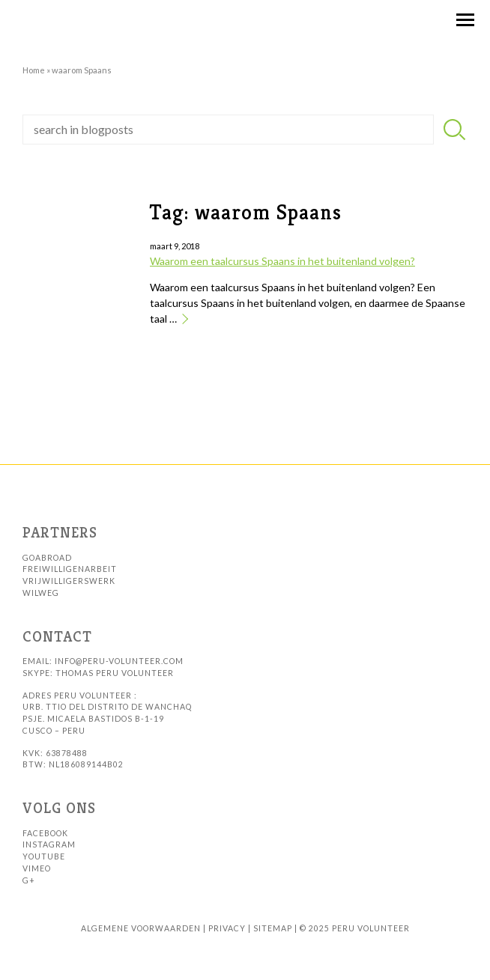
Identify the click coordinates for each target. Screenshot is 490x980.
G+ (29, 880)
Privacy (227, 928)
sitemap (273, 928)
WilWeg (41, 593)
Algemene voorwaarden (141, 928)
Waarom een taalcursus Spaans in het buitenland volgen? (282, 261)
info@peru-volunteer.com (119, 661)
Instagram (49, 844)
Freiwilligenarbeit (70, 569)
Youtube (44, 856)
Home (34, 70)
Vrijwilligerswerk (69, 581)
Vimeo (37, 868)
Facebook (45, 833)
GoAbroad (47, 558)
